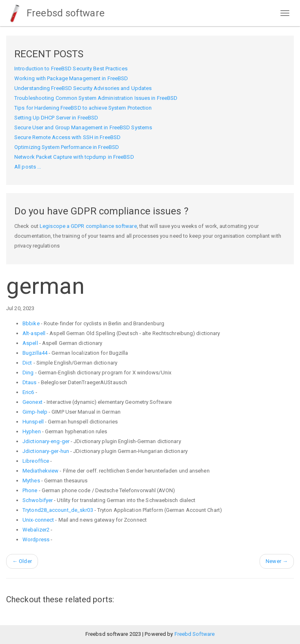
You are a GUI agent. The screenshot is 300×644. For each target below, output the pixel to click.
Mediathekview (40, 471)
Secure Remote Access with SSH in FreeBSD (67, 137)
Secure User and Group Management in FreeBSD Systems (83, 127)
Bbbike (31, 323)
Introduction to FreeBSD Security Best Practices (71, 69)
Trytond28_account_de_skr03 (58, 510)
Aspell (30, 343)
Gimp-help (35, 412)
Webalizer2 (36, 530)
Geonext (32, 402)
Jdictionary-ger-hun (46, 451)
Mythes (31, 481)
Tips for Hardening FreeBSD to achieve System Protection (83, 108)
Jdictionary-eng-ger (46, 441)
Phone (30, 490)
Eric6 (28, 392)
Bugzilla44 (35, 353)
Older (22, 561)
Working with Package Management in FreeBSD (71, 78)
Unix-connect (38, 520)
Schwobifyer (38, 500)
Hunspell (33, 422)
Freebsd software (55, 13)
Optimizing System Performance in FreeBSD (67, 147)
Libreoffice (36, 461)
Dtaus (30, 382)
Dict (27, 363)
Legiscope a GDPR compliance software (88, 226)
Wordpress (36, 539)
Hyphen (32, 431)
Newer (277, 561)
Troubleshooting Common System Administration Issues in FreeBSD (96, 98)
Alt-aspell (34, 333)
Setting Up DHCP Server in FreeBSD (56, 118)
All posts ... (28, 167)
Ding (28, 373)
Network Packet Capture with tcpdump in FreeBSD (74, 157)
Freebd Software (195, 634)
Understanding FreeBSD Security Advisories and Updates (83, 88)
